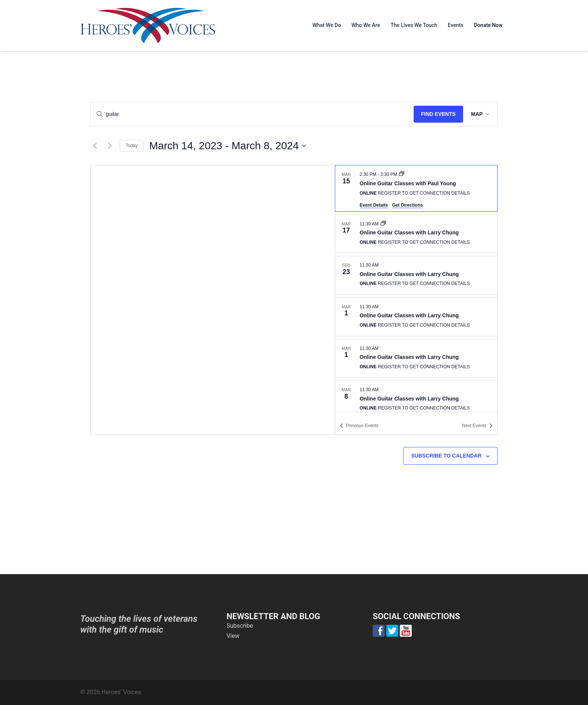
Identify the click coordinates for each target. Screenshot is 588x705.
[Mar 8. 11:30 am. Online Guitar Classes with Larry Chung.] (416, 400)
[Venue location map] (213, 300)
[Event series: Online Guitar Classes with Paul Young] (402, 174)
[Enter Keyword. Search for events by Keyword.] (251, 114)
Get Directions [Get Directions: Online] (408, 205)
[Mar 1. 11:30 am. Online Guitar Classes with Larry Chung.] (416, 317)
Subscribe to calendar (446, 456)
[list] (416, 288)
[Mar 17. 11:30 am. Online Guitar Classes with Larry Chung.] (416, 234)
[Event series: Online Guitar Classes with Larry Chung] (383, 224)
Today (132, 145)
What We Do (327, 25)
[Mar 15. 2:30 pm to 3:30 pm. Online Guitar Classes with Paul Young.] (416, 188)
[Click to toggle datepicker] (227, 146)
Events (456, 25)
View (233, 636)
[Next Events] (109, 146)
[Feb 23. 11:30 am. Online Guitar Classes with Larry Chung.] (416, 275)
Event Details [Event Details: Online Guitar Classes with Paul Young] (374, 205)
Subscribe (240, 626)
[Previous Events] (95, 146)
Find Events (436, 114)
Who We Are (366, 25)
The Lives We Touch (414, 25)
